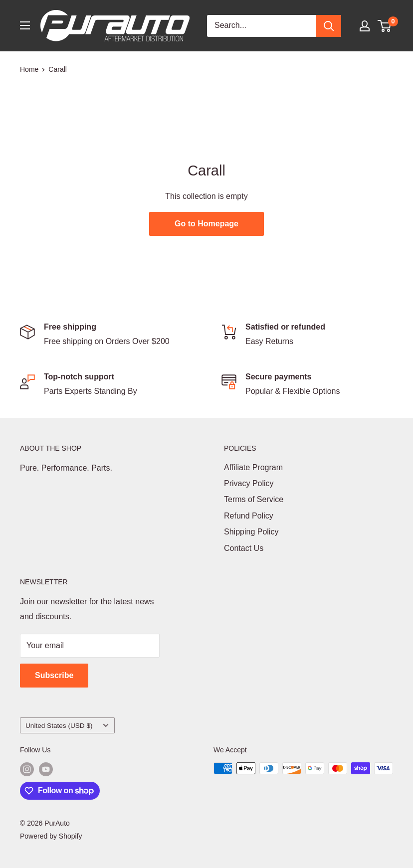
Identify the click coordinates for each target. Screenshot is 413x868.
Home (29, 69)
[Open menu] (25, 25)
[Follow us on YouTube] (46, 769)
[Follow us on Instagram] (27, 769)
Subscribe (54, 675)
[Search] (329, 26)
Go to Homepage (206, 224)
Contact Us (244, 548)
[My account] (365, 26)
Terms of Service (254, 499)
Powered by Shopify (51, 836)
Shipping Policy (251, 532)
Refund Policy (249, 516)
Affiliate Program (253, 467)
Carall (58, 69)
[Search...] (262, 26)
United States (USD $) (67, 726)
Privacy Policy (249, 483)
